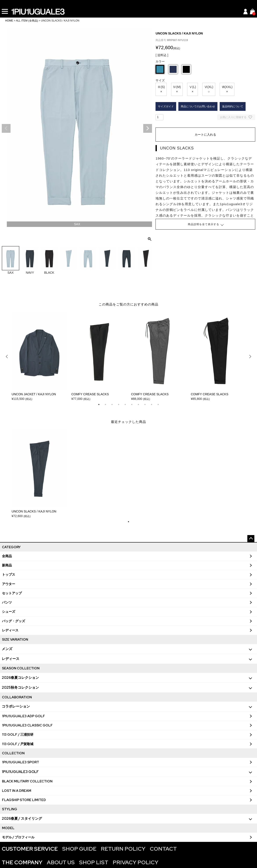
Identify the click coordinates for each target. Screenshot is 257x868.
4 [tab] (119, 404)
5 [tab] (125, 404)
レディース (10, 630)
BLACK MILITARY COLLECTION (27, 781)
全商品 (7, 556)
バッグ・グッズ (14, 621)
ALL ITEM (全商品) (27, 21)
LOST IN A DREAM (17, 791)
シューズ (9, 612)
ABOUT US (61, 862)
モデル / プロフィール (18, 837)
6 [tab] (132, 404)
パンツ (7, 602)
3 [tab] (112, 404)
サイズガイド (166, 106)
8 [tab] (145, 404)
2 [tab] (105, 404)
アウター (9, 584)
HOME (9, 21)
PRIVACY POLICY (136, 862)
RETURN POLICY (123, 849)
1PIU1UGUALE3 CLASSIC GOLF (27, 725)
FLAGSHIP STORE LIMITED (24, 800)
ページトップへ (251, 539)
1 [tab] (99, 404)
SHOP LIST (94, 862)
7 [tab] (138, 404)
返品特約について (233, 106)
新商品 (7, 565)
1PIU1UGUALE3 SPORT (21, 762)
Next (148, 128)
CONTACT (163, 849)
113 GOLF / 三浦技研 (18, 735)
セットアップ (12, 593)
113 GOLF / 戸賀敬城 (18, 744)
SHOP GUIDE (79, 849)
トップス (9, 575)
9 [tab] (152, 404)
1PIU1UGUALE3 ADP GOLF (24, 716)
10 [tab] (158, 404)
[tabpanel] (39, 356)
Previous (6, 128)
